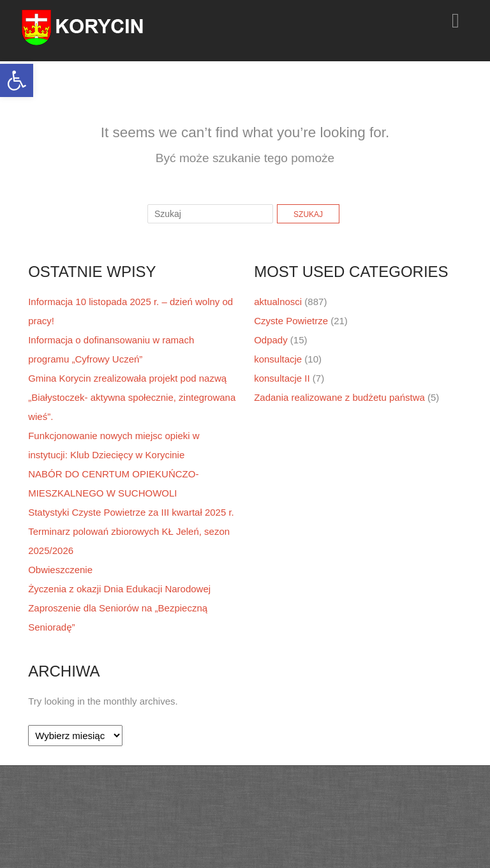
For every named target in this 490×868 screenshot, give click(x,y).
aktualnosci (278, 302)
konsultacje (278, 359)
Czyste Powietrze (291, 321)
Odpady (271, 340)
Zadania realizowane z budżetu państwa (339, 397)
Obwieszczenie (60, 570)
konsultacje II (282, 378)
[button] (17, 80)
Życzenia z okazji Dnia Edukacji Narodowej (119, 589)
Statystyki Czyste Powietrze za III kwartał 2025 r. (131, 512)
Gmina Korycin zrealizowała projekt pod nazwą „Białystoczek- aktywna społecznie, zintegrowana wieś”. (132, 397)
